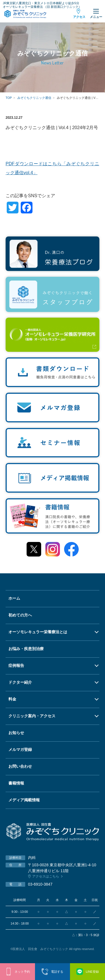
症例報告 (16, 665)
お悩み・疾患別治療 (26, 649)
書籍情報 (16, 783)
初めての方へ (20, 615)
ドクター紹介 (20, 682)
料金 (12, 699)
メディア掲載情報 (24, 800)
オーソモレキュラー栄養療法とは (38, 632)
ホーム (14, 598)
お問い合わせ (20, 766)
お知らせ (16, 733)
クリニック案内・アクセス (32, 716)
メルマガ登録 (20, 749)
